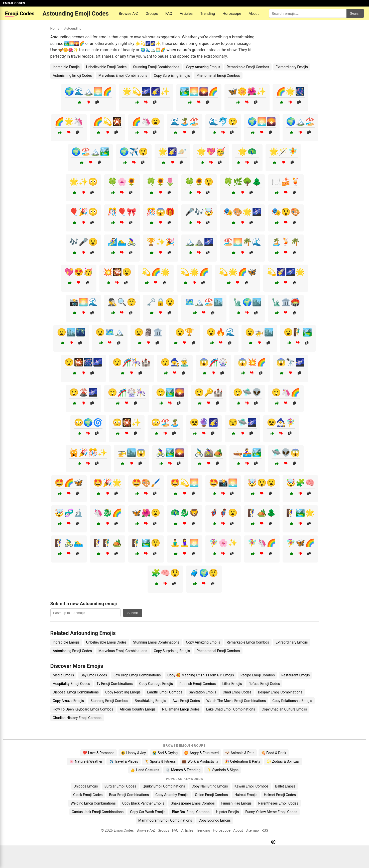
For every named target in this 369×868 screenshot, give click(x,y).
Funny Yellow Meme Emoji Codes (271, 812)
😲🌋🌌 (83, 392)
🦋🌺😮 (146, 513)
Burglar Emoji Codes (120, 786)
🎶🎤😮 (83, 242)
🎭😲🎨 (286, 212)
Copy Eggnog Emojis (215, 820)
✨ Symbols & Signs (223, 770)
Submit (133, 613)
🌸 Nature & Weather (86, 761)
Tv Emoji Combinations (115, 684)
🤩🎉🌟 (107, 483)
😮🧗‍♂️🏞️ (298, 332)
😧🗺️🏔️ (110, 332)
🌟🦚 (247, 152)
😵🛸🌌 (242, 422)
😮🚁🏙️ (259, 332)
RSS (265, 831)
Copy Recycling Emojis (123, 692)
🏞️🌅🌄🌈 (199, 91)
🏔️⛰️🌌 (199, 242)
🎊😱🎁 (161, 212)
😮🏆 (185, 332)
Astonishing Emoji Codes (72, 75)
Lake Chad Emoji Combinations (231, 709)
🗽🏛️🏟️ (286, 302)
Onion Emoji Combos (211, 795)
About (254, 14)
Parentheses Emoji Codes (278, 803)
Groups (152, 14)
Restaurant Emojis (296, 675)
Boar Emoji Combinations (129, 795)
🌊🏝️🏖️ (185, 122)
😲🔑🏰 (209, 392)
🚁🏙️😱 (132, 453)
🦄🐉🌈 (107, 513)
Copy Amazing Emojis (203, 67)
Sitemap (252, 831)
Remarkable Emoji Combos (248, 67)
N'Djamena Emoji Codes (181, 709)
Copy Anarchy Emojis (172, 795)
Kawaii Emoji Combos (252, 786)
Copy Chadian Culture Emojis (284, 709)
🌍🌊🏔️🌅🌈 (88, 91)
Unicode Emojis (86, 786)
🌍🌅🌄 (262, 122)
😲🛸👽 (247, 392)
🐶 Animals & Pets (240, 753)
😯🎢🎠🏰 (132, 362)
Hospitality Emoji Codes (72, 684)
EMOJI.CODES (14, 3)
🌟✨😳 (83, 182)
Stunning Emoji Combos (109, 701)
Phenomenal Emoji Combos (218, 75)
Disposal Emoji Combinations (76, 692)
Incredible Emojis (66, 67)
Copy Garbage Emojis (156, 684)
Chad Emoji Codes (237, 692)
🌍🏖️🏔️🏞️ (90, 152)
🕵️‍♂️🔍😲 (122, 302)
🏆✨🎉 (161, 242)
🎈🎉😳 (83, 212)
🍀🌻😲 (199, 182)
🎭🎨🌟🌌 (242, 212)
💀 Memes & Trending (183, 770)
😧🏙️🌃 (71, 332)
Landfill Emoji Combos (165, 692)
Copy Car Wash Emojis (148, 812)
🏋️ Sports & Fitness (160, 761)
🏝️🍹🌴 (286, 242)
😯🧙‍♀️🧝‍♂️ (175, 362)
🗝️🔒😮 (161, 302)
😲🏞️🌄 (170, 392)
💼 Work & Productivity (200, 761)
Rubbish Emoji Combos (198, 684)
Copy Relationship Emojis (292, 701)
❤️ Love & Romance (98, 753)
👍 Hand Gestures (145, 770)
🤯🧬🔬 (69, 513)
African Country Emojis (138, 709)
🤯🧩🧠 (300, 483)
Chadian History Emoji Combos (77, 718)
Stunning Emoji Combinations (156, 67)
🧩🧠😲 (165, 573)
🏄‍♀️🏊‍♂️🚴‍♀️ (122, 242)
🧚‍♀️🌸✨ (223, 543)
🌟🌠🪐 (172, 152)
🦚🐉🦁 (185, 513)
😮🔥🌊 (221, 332)
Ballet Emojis (285, 786)
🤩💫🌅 (185, 483)
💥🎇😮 (117, 272)
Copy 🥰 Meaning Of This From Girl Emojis (201, 675)
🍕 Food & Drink (274, 753)
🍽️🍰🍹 (286, 182)
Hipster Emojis (227, 812)
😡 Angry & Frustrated (201, 753)
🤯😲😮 (262, 483)
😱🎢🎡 (213, 362)
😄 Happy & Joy (134, 753)
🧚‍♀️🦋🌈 (300, 543)
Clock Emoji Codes (88, 795)
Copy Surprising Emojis (172, 75)
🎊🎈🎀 (122, 212)
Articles (186, 14)
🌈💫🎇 (107, 122)
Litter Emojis (232, 684)
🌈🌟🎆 (290, 91)
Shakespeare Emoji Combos (193, 803)
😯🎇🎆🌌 (83, 362)
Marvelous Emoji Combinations (123, 75)
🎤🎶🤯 (199, 212)
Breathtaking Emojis (150, 701)
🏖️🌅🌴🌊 (242, 242)
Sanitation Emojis (203, 692)
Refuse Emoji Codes (264, 684)
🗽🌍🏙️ (247, 302)
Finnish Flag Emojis (236, 803)
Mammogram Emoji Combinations (165, 820)
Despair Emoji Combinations (280, 692)
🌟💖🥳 (211, 152)
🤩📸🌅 (223, 483)
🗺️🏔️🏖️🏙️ (204, 302)
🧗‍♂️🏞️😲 (146, 543)
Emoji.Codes (124, 831)
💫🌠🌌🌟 (286, 272)
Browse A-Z (128, 14)
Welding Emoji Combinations (93, 803)
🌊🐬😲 (223, 122)
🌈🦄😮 (146, 122)
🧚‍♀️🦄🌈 (262, 543)
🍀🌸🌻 (122, 182)
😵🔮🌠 (204, 422)
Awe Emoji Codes (186, 701)
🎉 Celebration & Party (242, 761)
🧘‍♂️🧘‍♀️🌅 (185, 543)
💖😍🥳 (79, 272)
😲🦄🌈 (286, 392)
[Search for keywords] (308, 13)
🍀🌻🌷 (161, 182)
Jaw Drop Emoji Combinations (137, 675)
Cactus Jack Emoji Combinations (98, 812)
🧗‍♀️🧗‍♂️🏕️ (107, 543)
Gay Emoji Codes (94, 675)
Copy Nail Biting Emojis (210, 786)
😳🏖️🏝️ (165, 422)
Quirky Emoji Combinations (164, 786)
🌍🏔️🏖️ (300, 122)
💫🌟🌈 (194, 272)
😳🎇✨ (127, 422)
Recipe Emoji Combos (258, 675)
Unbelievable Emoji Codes (106, 67)
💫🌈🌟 (156, 272)
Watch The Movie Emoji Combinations (236, 701)
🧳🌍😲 (204, 573)
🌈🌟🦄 (69, 122)
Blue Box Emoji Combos (191, 812)
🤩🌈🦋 (69, 483)
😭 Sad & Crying (165, 753)
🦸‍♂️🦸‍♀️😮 (223, 513)
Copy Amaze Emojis (69, 701)
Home (55, 28)
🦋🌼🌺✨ (247, 91)
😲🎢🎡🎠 (127, 392)
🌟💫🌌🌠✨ (146, 91)
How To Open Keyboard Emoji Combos (83, 709)
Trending (208, 14)
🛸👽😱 (286, 453)
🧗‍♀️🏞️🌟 (300, 513)
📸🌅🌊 (83, 302)
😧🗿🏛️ (148, 332)
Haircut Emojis (246, 795)
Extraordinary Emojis (292, 67)
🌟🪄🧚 (283, 152)
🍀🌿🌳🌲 (242, 182)
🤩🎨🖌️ (146, 483)
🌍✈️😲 (134, 152)
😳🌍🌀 (88, 422)
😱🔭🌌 (291, 362)
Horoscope (232, 14)
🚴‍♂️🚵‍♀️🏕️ (209, 453)
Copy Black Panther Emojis (143, 803)
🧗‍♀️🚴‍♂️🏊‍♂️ (69, 543)
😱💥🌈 (252, 362)
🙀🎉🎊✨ (88, 453)
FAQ (169, 14)
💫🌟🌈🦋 (238, 272)
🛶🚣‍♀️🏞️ (247, 453)
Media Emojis (64, 675)
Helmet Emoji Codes (280, 795)
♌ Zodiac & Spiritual (283, 761)
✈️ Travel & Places (124, 761)
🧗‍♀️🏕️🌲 (262, 513)
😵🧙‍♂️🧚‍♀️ (281, 422)
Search (355, 13)
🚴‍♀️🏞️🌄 (170, 453)
